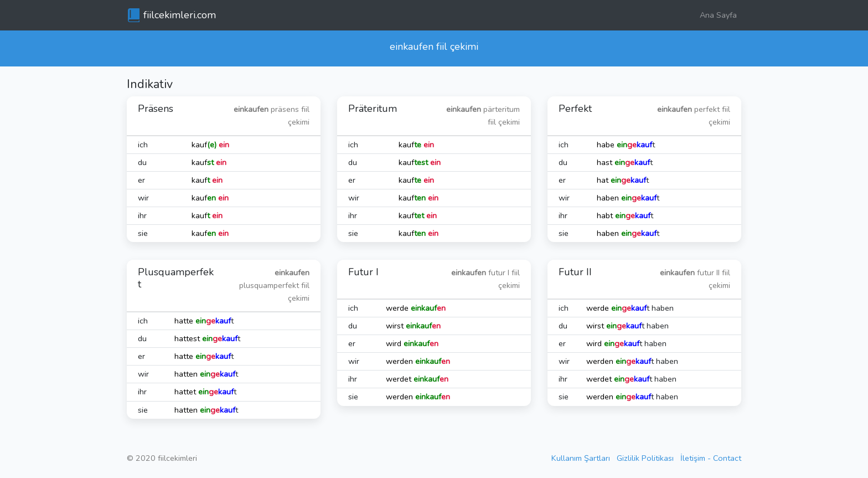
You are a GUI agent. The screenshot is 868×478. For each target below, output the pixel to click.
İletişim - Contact (711, 458)
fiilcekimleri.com (180, 15)
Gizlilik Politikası (645, 458)
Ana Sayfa (718, 15)
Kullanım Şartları (581, 458)
